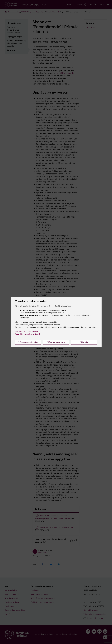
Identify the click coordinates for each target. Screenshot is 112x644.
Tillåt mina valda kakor (56, 342)
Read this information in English (28, 334)
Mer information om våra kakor (27, 331)
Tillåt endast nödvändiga (28, 342)
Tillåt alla (84, 342)
